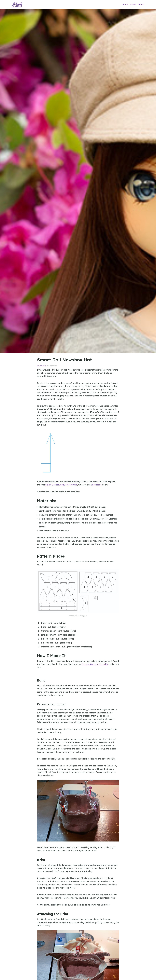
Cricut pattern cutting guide (95, 664)
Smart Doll (41, 366)
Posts (133, 4)
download (97, 485)
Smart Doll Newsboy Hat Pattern (61, 485)
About (141, 4)
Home (125, 4)
